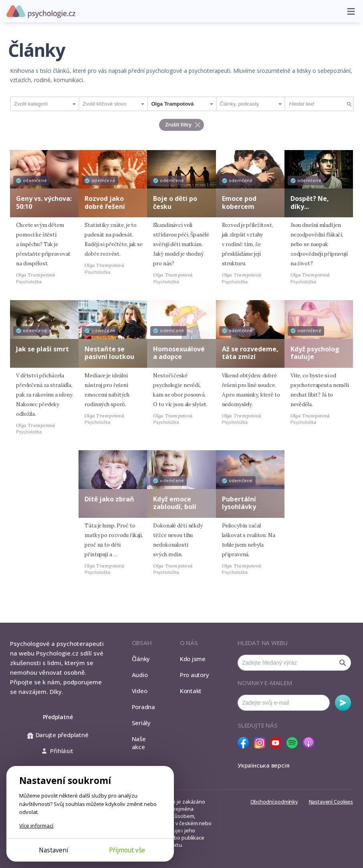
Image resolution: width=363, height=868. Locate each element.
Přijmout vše (127, 850)
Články (141, 659)
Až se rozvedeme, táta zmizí (250, 353)
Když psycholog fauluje (315, 353)
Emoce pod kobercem (239, 202)
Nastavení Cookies (331, 802)
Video (140, 691)
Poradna (143, 707)
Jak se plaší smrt (42, 349)
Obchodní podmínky (274, 802)
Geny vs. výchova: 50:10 (44, 202)
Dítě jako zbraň (109, 499)
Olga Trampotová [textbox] (172, 104)
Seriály (141, 723)
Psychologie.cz (41, 12)
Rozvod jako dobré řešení (105, 202)
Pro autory (195, 675)
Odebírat (343, 703)
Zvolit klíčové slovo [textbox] (104, 104)
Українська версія (263, 765)
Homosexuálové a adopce (179, 353)
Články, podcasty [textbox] (240, 104)
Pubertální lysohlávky (239, 503)
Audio (140, 675)
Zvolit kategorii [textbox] (31, 104)
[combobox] (45, 104)
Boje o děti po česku (175, 202)
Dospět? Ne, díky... (310, 202)
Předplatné (58, 717)
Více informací (36, 826)
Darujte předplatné (58, 735)
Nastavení (53, 850)
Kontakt (191, 691)
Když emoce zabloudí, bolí (175, 503)
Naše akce (139, 743)
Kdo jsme (193, 659)
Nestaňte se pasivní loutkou (109, 353)
